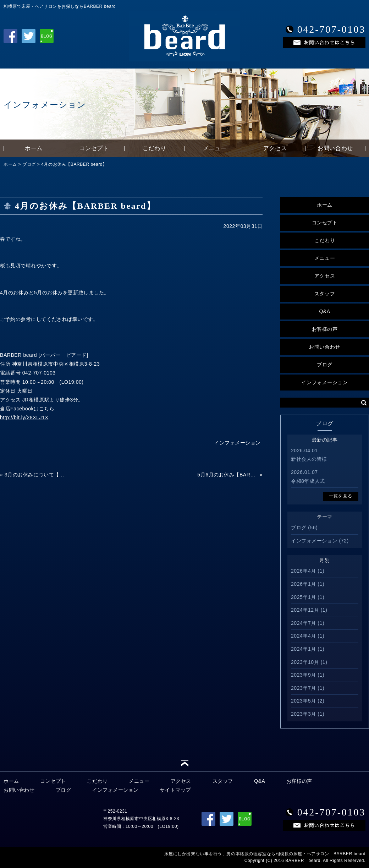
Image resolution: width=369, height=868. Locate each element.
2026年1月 (304, 584)
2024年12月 (305, 610)
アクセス (275, 148)
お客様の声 (325, 329)
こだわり (154, 148)
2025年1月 (304, 597)
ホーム (34, 148)
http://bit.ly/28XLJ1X (24, 417)
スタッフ (325, 294)
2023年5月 (304, 701)
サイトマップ (175, 790)
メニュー (215, 148)
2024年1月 (304, 649)
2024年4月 (304, 636)
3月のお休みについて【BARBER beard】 (35, 475)
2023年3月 (304, 714)
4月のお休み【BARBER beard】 (74, 164)
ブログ (29, 164)
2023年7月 (304, 688)
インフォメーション (324, 382)
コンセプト (94, 148)
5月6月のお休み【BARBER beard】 (228, 475)
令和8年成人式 (308, 481)
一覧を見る (341, 496)
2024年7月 (304, 623)
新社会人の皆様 (309, 459)
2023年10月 (305, 662)
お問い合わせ (335, 148)
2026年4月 (304, 571)
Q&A (324, 311)
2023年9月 (304, 675)
